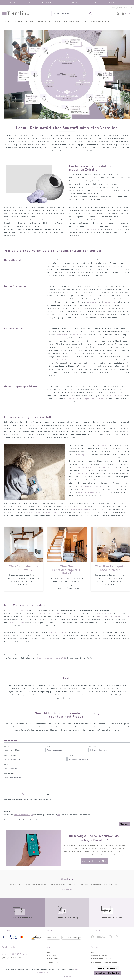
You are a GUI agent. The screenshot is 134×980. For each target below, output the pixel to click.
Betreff (7, 765)
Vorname (50, 746)
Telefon (71, 755)
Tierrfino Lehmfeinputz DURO (52, 658)
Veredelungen (71, 399)
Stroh (43, 613)
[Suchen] (91, 13)
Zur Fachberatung (94, 861)
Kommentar (9, 774)
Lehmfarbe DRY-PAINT (81, 509)
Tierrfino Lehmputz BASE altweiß (110, 568)
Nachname (93, 746)
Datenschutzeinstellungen (108, 968)
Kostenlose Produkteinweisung (105, 962)
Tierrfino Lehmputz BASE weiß (24, 568)
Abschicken (124, 824)
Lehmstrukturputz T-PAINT (91, 467)
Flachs (56, 613)
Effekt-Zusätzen (21, 610)
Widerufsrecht (53, 962)
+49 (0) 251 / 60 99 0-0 (14, 954)
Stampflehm (102, 445)
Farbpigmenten (115, 396)
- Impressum (67, 977)
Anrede (7, 746)
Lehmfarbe (83, 474)
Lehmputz (79, 335)
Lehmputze (92, 302)
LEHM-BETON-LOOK (88, 492)
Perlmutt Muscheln (102, 613)
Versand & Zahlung (100, 956)
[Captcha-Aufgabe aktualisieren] (48, 794)
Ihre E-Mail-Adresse (12, 755)
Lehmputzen (79, 229)
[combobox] (70, 13)
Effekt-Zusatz (17, 623)
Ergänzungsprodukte (95, 399)
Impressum (51, 956)
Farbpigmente (53, 512)
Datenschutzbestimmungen (23, 815)
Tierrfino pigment (58, 632)
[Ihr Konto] (118, 13)
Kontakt (95, 952)
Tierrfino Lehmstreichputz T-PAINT (67, 570)
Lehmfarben (94, 229)
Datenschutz (52, 959)
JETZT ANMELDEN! (67, 890)
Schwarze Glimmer (120, 616)
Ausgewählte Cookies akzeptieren (108, 973)
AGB (59, 815)
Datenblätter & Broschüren (104, 959)
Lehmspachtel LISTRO (90, 486)
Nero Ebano (103, 616)
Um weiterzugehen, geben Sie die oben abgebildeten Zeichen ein (28, 799)
